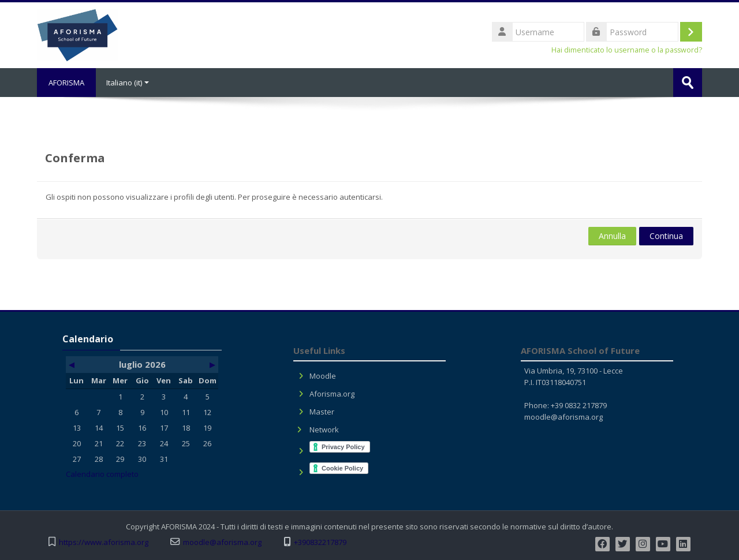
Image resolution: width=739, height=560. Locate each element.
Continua (666, 236)
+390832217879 (320, 542)
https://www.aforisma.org (104, 542)
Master (322, 412)
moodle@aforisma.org (563, 417)
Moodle (323, 376)
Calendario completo (102, 474)
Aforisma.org (332, 394)
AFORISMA (66, 83)
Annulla (612, 236)
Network (324, 430)
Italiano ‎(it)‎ (128, 83)
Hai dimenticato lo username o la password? (627, 50)
